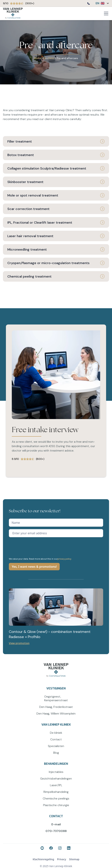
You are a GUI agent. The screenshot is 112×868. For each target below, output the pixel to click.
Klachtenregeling (43, 859)
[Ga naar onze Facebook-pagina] (43, 849)
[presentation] (37, 547)
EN (97, 3)
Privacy (62, 859)
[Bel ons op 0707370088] (88, 4)
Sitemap (74, 859)
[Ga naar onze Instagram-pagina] (60, 849)
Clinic (51, 58)
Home (38, 58)
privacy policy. (65, 559)
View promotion (19, 643)
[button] (100, 3)
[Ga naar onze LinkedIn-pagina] (69, 849)
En (45, 58)
